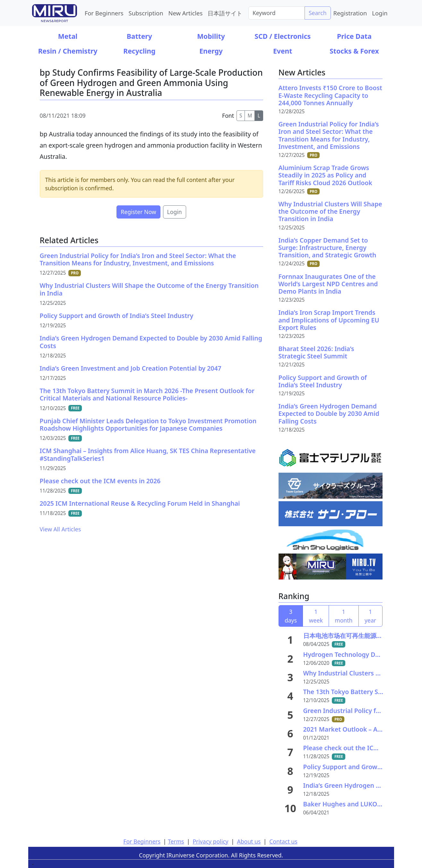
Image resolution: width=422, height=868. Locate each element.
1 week (316, 616)
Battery (139, 36)
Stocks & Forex (354, 51)
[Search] (277, 13)
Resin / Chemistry (68, 51)
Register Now (138, 212)
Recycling (139, 51)
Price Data (354, 36)
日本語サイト (225, 13)
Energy (211, 51)
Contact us (283, 841)
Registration (350, 13)
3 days (291, 616)
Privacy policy (210, 841)
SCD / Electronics (283, 36)
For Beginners (104, 13)
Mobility (211, 36)
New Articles (186, 13)
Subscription (146, 13)
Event (283, 51)
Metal (68, 36)
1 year (370, 616)
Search (318, 13)
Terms (176, 841)
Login (380, 13)
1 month (344, 616)
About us (249, 841)
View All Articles (60, 529)
